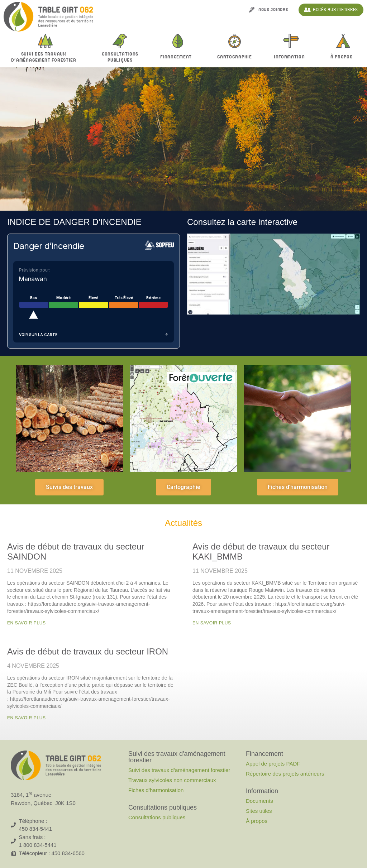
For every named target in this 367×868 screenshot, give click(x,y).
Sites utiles (259, 811)
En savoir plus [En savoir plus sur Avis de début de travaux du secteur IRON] (27, 718)
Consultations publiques (157, 817)
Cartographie (234, 57)
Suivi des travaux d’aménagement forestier (46, 57)
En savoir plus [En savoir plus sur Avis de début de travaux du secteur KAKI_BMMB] (212, 623)
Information (291, 57)
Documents (259, 801)
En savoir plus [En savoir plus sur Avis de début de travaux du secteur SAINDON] (27, 623)
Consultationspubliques (120, 57)
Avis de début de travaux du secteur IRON (88, 651)
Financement (178, 57)
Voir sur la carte (94, 335)
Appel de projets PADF (273, 764)
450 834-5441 (36, 829)
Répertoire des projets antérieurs (285, 774)
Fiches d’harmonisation (156, 790)
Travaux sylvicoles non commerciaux (172, 780)
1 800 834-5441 (38, 845)
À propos (257, 821)
